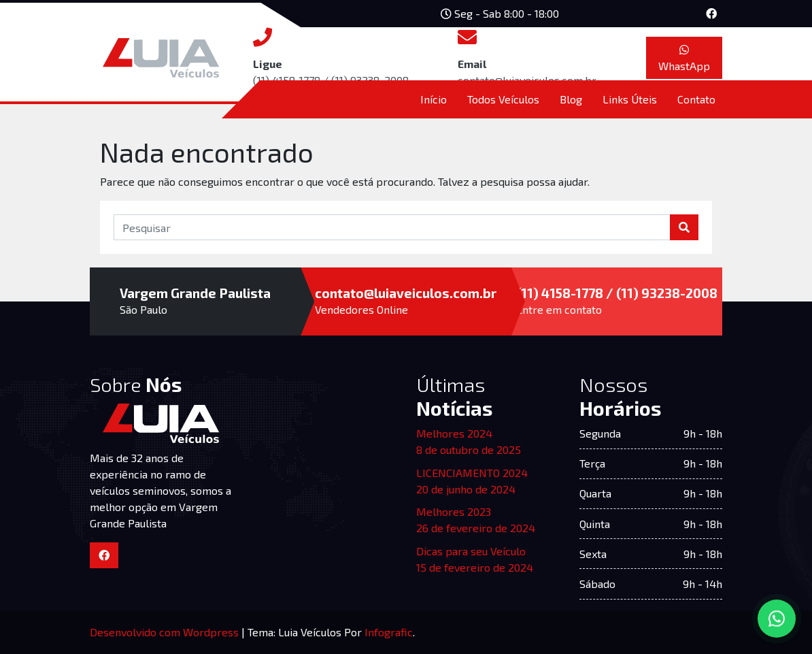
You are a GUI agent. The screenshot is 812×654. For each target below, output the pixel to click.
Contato (696, 99)
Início (434, 99)
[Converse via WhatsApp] (777, 619)
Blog (571, 99)
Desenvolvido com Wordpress (166, 632)
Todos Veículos (503, 99)
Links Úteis (630, 99)
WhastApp (684, 58)
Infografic (389, 632)
